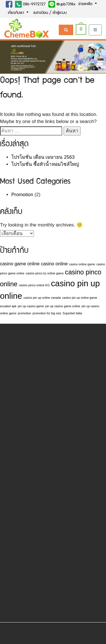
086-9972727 (30, 4)
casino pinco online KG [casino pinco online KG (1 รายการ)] (34, 285)
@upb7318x (62, 4)
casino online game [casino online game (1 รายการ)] (82, 264)
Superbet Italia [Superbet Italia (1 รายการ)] (73, 313)
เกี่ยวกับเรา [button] (17, 13)
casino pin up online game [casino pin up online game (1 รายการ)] (80, 298)
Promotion (22, 195)
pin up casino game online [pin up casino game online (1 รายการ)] (63, 306)
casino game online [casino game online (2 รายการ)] (20, 264)
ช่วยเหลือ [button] (86, 4)
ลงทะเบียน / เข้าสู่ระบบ (50, 13)
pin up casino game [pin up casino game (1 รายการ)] (31, 306)
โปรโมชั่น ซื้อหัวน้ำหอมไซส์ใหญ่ (45, 164)
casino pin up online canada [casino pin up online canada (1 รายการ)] (42, 298)
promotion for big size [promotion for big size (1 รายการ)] (47, 313)
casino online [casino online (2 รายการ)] (54, 264)
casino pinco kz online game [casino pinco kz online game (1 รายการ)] (45, 273)
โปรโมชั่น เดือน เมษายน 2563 (43, 157)
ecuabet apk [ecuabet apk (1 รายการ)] (8, 306)
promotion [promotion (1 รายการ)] (24, 313)
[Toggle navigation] (95, 30)
